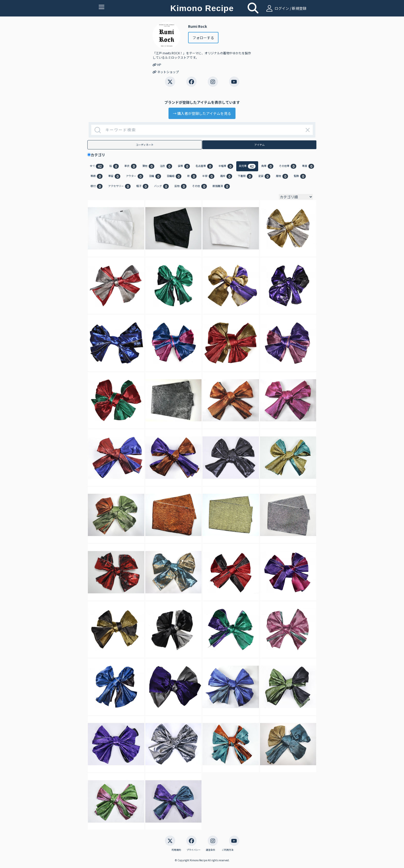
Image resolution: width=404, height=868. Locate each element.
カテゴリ (100, 155)
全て (97, 166)
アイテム (259, 145)
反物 (180, 186)
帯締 (96, 176)
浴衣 (166, 166)
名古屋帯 (204, 166)
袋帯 (184, 166)
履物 (282, 176)
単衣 (131, 166)
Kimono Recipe (202, 8)
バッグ (161, 186)
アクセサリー (119, 186)
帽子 (142, 186)
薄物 (148, 166)
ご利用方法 (228, 850)
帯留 (114, 176)
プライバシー (193, 850)
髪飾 (300, 176)
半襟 (208, 176)
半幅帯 (226, 166)
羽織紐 (174, 176)
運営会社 (211, 850)
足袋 (264, 176)
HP (157, 65)
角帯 (267, 166)
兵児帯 (247, 166)
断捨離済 (221, 186)
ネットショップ (166, 72)
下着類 (245, 176)
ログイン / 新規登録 (286, 8)
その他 (200, 186)
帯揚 (308, 166)
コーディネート (145, 145)
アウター (135, 176)
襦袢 (226, 176)
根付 (96, 186)
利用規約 (176, 850)
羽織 (155, 176)
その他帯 (288, 166)
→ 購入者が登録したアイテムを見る (202, 113)
